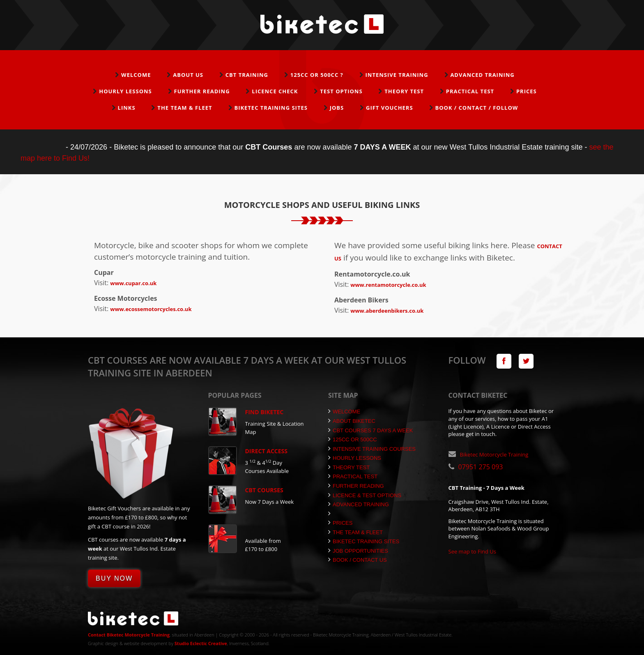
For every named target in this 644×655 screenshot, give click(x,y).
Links (127, 108)
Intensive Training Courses (372, 449)
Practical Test (470, 91)
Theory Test (404, 91)
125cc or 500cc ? (317, 75)
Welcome (136, 75)
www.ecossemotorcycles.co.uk (151, 309)
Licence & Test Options (365, 495)
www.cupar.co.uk (133, 283)
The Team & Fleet (185, 108)
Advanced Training (482, 75)
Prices (527, 91)
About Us (188, 75)
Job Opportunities (358, 551)
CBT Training (247, 75)
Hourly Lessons (125, 91)
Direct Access (267, 451)
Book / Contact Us (358, 560)
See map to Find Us (473, 551)
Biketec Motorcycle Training (494, 454)
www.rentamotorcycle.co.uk (388, 285)
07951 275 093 (481, 467)
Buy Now (114, 578)
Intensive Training (397, 75)
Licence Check (275, 91)
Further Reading (202, 91)
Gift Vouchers (390, 108)
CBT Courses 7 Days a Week (370, 430)
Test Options (341, 91)
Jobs (337, 108)
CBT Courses (264, 490)
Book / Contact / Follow (476, 108)
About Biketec (352, 421)
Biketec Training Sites (271, 108)
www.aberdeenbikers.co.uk (387, 311)
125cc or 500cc (353, 439)
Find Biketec (264, 412)
